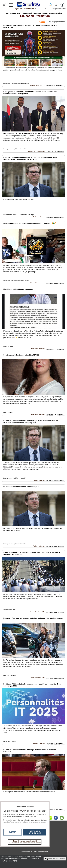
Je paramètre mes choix (55, 859)
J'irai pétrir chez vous (37, 283)
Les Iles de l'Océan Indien (37, 151)
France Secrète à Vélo (37, 612)
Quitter (13, 832)
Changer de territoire (59, 9)
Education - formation (34, 16)
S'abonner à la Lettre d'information (34, 852)
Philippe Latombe (39, 217)
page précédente (57, 22)
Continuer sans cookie (35, 832)
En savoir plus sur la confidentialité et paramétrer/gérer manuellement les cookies (25, 842)
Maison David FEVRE (37, 85)
